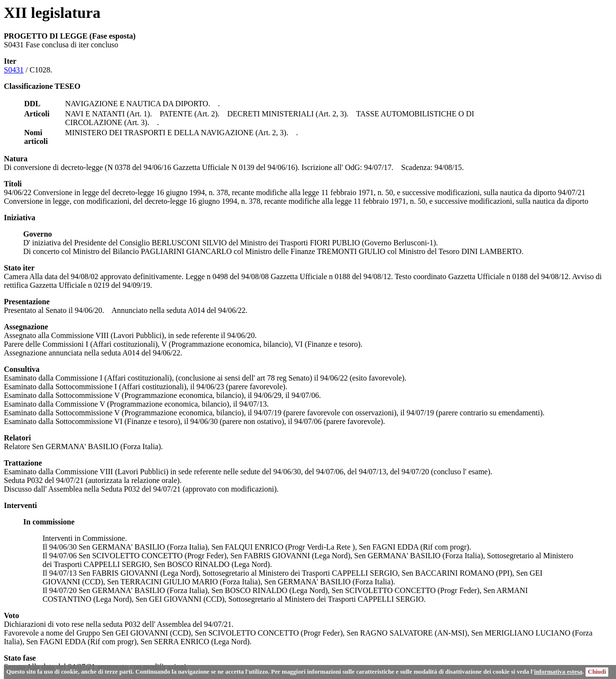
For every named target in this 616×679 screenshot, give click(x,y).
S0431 (14, 70)
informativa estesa (558, 672)
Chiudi (597, 672)
